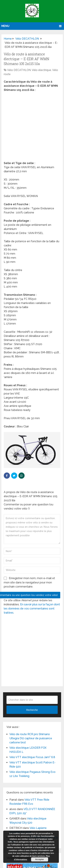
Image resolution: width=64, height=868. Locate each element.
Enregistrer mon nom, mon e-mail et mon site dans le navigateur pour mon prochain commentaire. (29, 582)
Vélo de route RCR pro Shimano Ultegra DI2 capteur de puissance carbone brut (31, 738)
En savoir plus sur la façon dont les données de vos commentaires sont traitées (32, 609)
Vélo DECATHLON (19, 70)
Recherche (32, 710)
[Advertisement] (32, 128)
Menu (5, 26)
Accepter (40, 859)
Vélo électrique (41, 70)
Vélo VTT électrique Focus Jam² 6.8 (32, 757)
